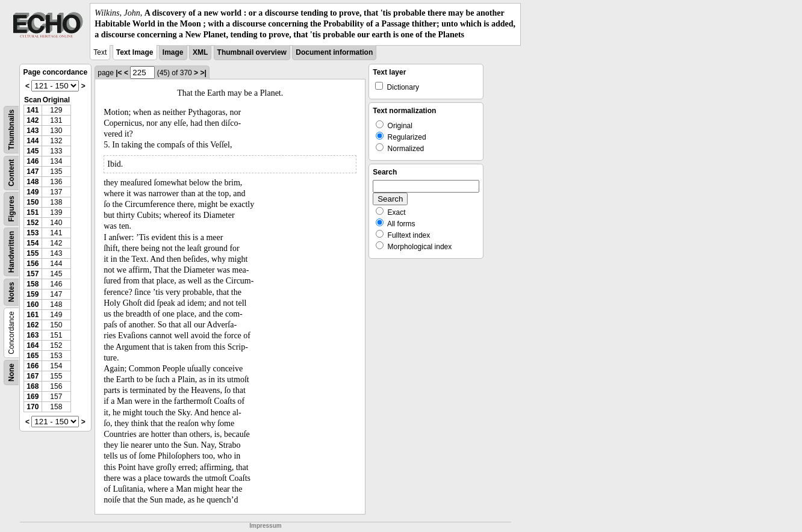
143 (33, 131)
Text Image (135, 52)
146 (33, 161)
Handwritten (11, 251)
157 (33, 274)
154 (33, 243)
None (11, 373)
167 (33, 376)
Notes (11, 292)
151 (33, 212)
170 (33, 407)
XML (200, 52)
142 (33, 120)
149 (33, 192)
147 (33, 172)
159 (33, 294)
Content (11, 172)
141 (33, 110)
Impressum (265, 526)
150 (33, 202)
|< (119, 73)
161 (33, 315)
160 (33, 305)
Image (173, 52)
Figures (11, 209)
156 (33, 264)
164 (33, 345)
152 (33, 223)
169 (33, 397)
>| (203, 73)
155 (33, 253)
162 (33, 325)
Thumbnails (11, 129)
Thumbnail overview (252, 52)
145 (33, 151)
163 (33, 335)
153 (33, 233)
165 (33, 356)
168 (33, 386)
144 (33, 141)
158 (33, 284)
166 (33, 366)
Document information (334, 52)
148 (33, 182)
